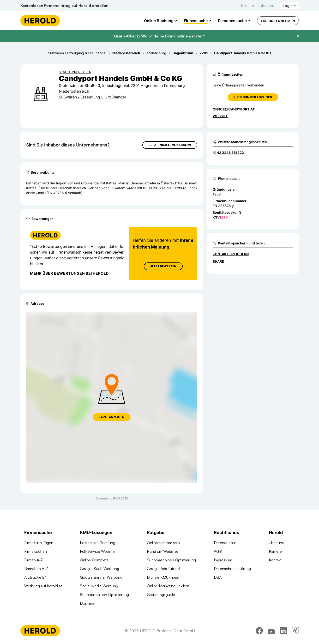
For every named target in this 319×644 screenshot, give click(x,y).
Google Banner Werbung (101, 577)
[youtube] (271, 631)
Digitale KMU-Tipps (163, 577)
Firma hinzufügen (39, 543)
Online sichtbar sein (163, 543)
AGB (218, 551)
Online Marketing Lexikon (168, 586)
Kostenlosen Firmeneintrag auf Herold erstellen (64, 6)
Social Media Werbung (99, 586)
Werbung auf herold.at (43, 586)
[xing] (295, 631)
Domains (87, 603)
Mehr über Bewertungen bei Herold (69, 273)
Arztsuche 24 (36, 577)
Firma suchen (36, 551)
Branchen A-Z (36, 569)
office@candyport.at (234, 109)
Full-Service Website (97, 551)
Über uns (267, 6)
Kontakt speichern (231, 254)
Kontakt (275, 560)
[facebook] (259, 631)
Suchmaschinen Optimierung (104, 595)
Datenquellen (225, 543)
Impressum (223, 560)
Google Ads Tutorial (163, 569)
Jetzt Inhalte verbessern (170, 145)
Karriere (247, 6)
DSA (218, 577)
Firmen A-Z (34, 560)
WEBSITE (220, 116)
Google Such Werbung (99, 569)
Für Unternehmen (278, 21)
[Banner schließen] (298, 36)
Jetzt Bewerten (163, 266)
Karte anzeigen (112, 417)
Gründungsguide (161, 595)
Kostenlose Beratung (98, 543)
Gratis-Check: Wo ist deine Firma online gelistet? (159, 36)
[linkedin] (283, 631)
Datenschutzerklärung (232, 569)
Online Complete (94, 560)
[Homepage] (40, 21)
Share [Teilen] (218, 261)
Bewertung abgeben (75, 72)
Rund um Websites (163, 551)
